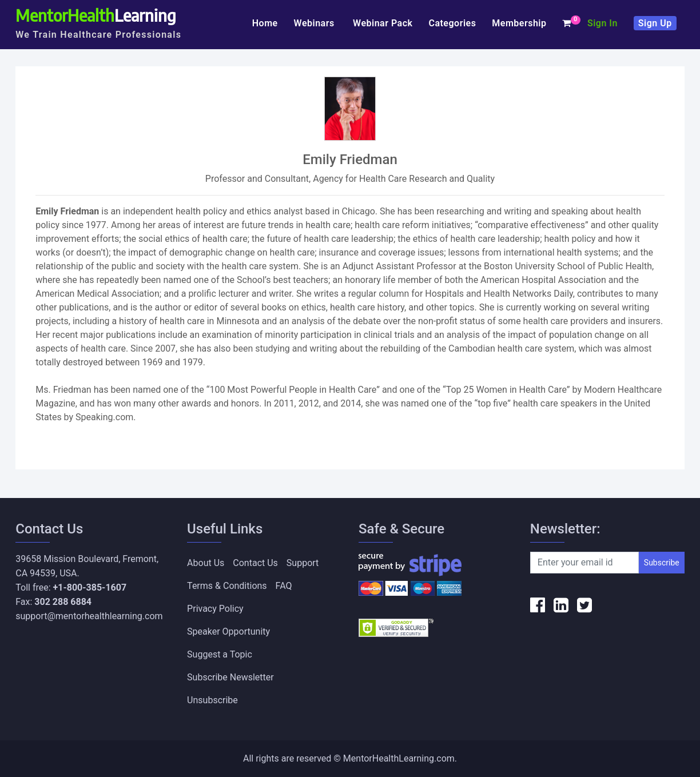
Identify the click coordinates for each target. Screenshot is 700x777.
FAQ (284, 586)
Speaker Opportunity (228, 631)
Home (265, 23)
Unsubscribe (212, 700)
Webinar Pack (383, 23)
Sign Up (655, 23)
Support (303, 563)
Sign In (602, 23)
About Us (206, 563)
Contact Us (255, 563)
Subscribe (662, 563)
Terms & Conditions (227, 586)
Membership (519, 23)
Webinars (316, 23)
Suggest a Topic (220, 654)
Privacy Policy (215, 609)
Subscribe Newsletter (230, 677)
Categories (452, 23)
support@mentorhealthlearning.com (89, 616)
